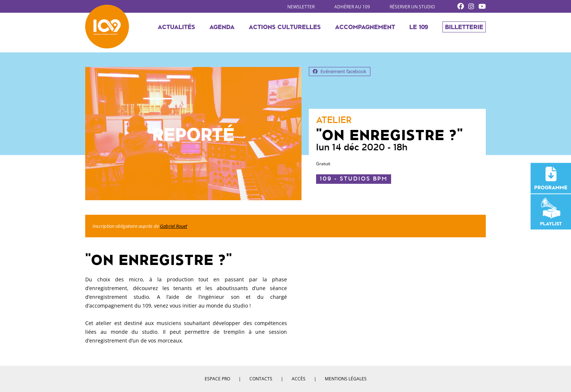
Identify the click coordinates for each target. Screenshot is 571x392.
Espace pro (217, 379)
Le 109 (419, 28)
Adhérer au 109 (352, 7)
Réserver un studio (412, 7)
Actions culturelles (285, 28)
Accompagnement (365, 28)
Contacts (261, 379)
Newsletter (301, 7)
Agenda (222, 28)
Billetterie (464, 28)
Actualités (176, 28)
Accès (299, 379)
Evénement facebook (340, 71)
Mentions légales (346, 379)
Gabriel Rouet (174, 226)
